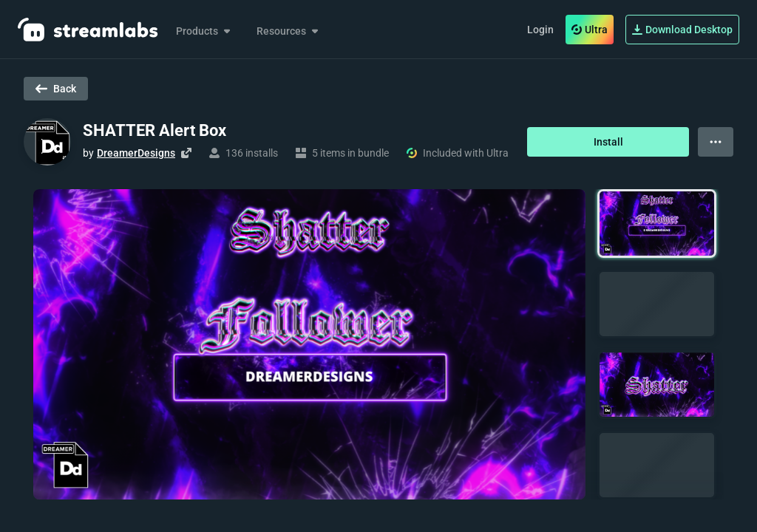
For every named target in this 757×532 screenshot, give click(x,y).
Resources (289, 31)
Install (608, 142)
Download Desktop (682, 30)
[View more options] (716, 142)
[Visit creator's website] (186, 153)
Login (540, 30)
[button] (657, 224)
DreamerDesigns (136, 153)
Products (204, 31)
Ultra (590, 30)
